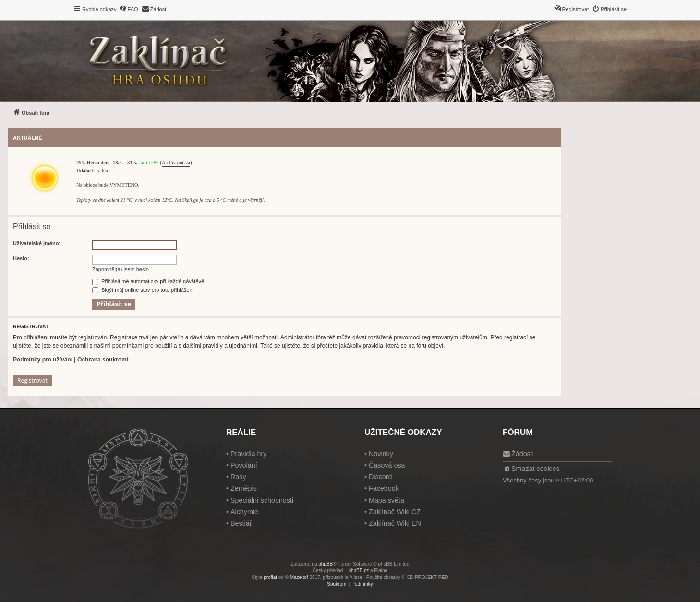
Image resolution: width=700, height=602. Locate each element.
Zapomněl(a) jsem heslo (121, 269)
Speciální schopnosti (262, 500)
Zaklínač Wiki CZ (395, 512)
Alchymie (244, 512)
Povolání (244, 465)
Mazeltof (299, 577)
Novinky (381, 454)
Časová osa (387, 465)
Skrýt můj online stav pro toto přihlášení (143, 290)
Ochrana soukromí (103, 360)
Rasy (238, 477)
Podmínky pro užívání (43, 360)
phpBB (326, 564)
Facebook (384, 488)
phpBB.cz (358, 571)
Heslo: (21, 258)
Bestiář (241, 523)
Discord (380, 477)
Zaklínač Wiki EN (395, 523)
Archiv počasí (176, 163)
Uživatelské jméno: (37, 243)
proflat (270, 577)
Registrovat (32, 380)
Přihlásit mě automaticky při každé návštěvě (148, 281)
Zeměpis (244, 488)
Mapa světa (386, 500)
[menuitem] (129, 9)
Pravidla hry (249, 454)
